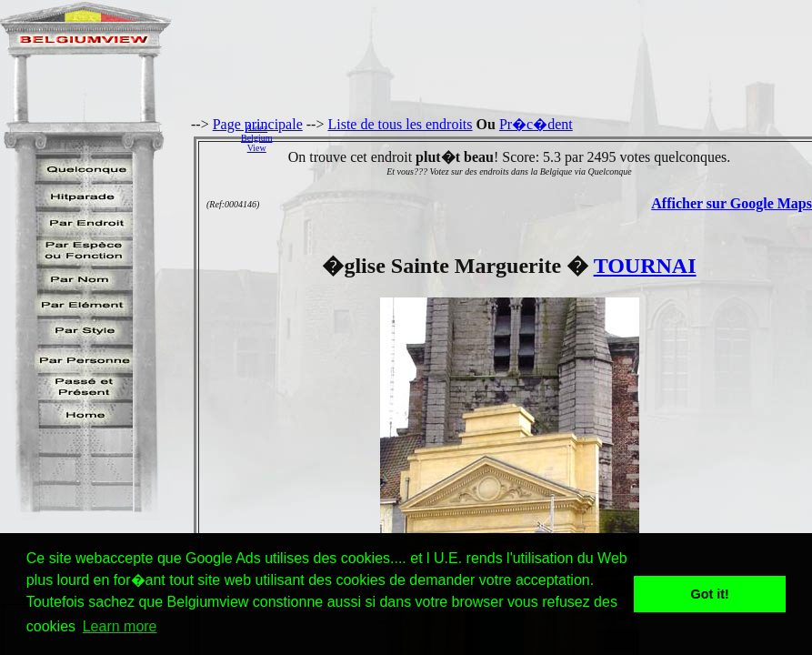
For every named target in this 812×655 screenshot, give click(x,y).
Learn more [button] (120, 626)
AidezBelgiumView (256, 138)
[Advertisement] (547, 137)
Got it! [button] (710, 594)
